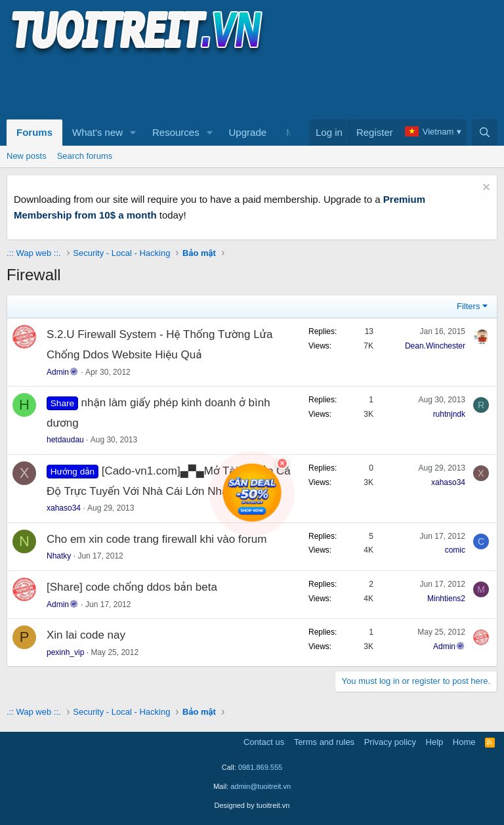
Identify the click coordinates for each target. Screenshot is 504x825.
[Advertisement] (245, 86)
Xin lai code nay (86, 635)
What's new (97, 132)
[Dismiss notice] (485, 189)
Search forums (85, 156)
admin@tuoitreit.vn (261, 786)
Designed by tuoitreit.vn (252, 805)
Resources (176, 132)
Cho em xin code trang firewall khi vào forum (157, 539)
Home (464, 742)
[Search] (485, 133)
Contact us (264, 742)
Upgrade (248, 132)
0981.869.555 (260, 767)
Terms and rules (324, 742)
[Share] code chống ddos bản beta (132, 587)
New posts (27, 156)
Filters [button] (468, 306)
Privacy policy (390, 742)
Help (435, 742)
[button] (133, 133)
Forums (34, 132)
